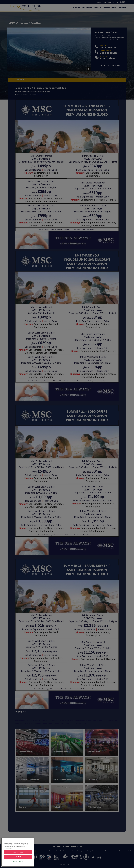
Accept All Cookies (18, 852)
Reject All (18, 857)
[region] (18, 852)
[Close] (32, 841)
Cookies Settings (18, 861)
